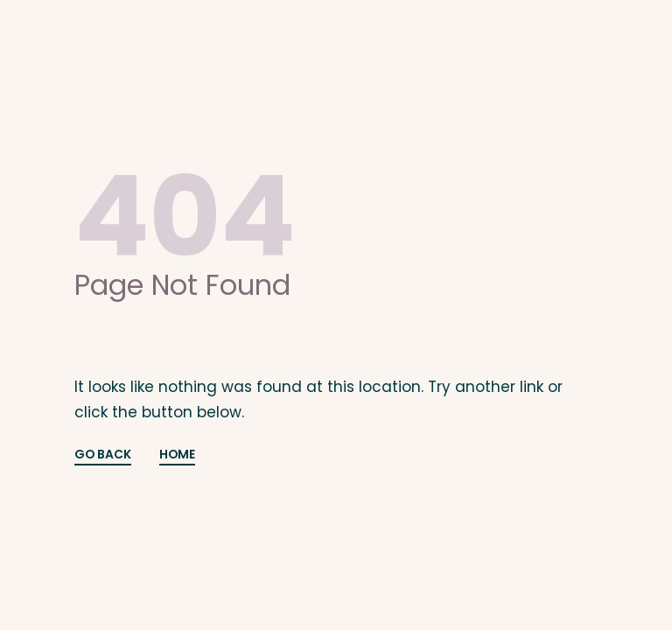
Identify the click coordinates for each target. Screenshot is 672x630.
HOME (177, 456)
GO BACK (103, 456)
